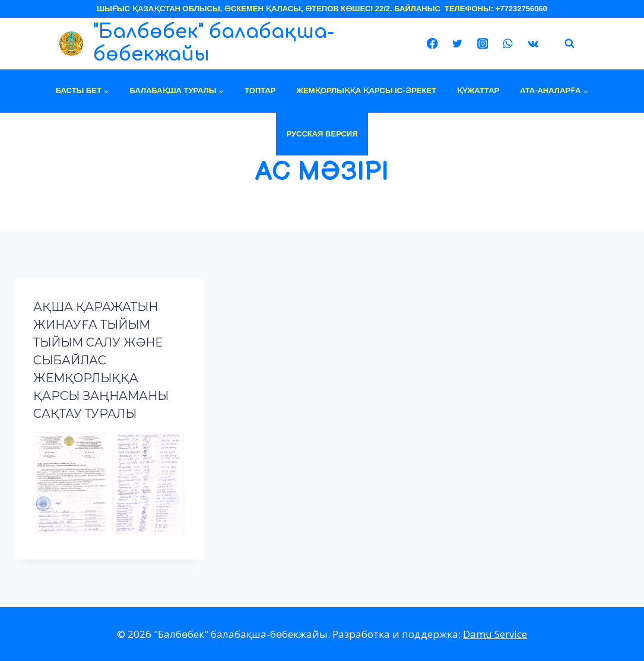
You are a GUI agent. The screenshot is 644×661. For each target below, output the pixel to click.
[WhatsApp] (508, 44)
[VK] (533, 44)
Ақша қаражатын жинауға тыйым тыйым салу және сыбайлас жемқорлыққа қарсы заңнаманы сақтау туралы (101, 360)
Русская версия (322, 134)
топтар (260, 90)
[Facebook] (432, 44)
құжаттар (478, 90)
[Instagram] (482, 44)
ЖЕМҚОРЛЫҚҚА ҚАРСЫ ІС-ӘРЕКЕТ (366, 90)
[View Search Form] (570, 44)
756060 (534, 9)
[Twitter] (457, 44)
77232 (510, 9)
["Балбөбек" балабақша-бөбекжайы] (239, 44)
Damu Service (495, 634)
